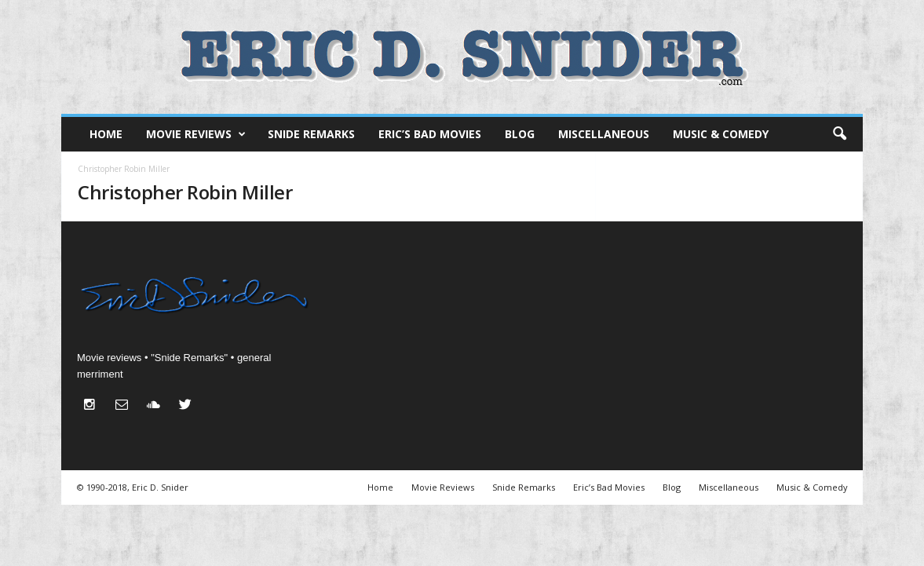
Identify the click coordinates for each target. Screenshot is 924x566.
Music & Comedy (721, 134)
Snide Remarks (311, 134)
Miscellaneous (604, 134)
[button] (839, 134)
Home (106, 134)
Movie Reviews (196, 134)
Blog (520, 134)
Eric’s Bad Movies (430, 134)
